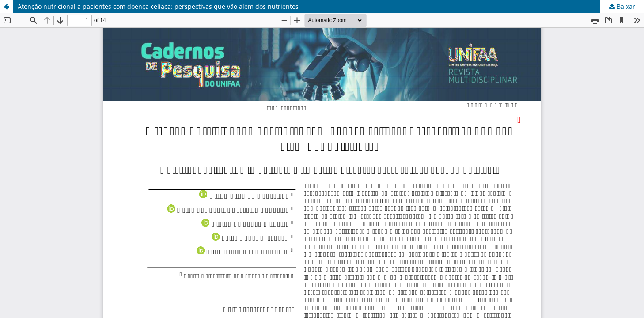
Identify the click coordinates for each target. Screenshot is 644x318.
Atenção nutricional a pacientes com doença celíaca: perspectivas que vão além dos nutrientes (158, 6)
